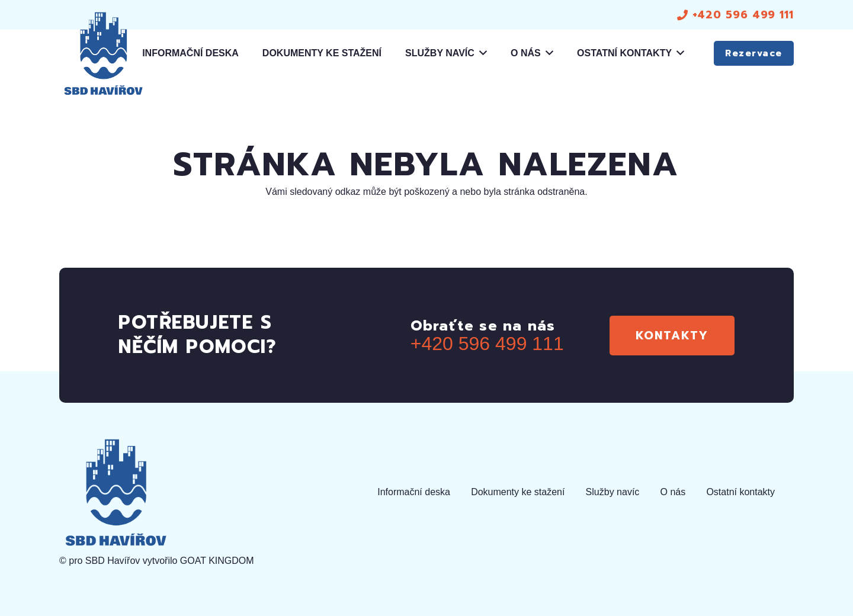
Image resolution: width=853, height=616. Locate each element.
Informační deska (414, 492)
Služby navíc (613, 492)
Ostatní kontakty (740, 492)
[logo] (103, 53)
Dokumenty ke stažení (518, 492)
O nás (673, 492)
